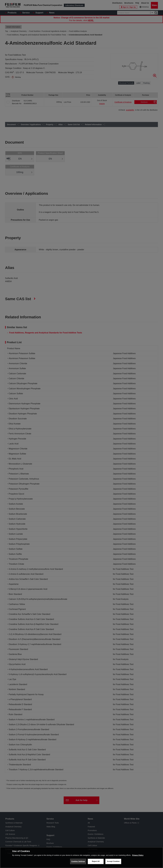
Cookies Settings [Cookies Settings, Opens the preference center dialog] (78, 863)
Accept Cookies (113, 863)
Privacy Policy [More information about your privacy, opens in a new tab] (138, 857)
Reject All (96, 863)
